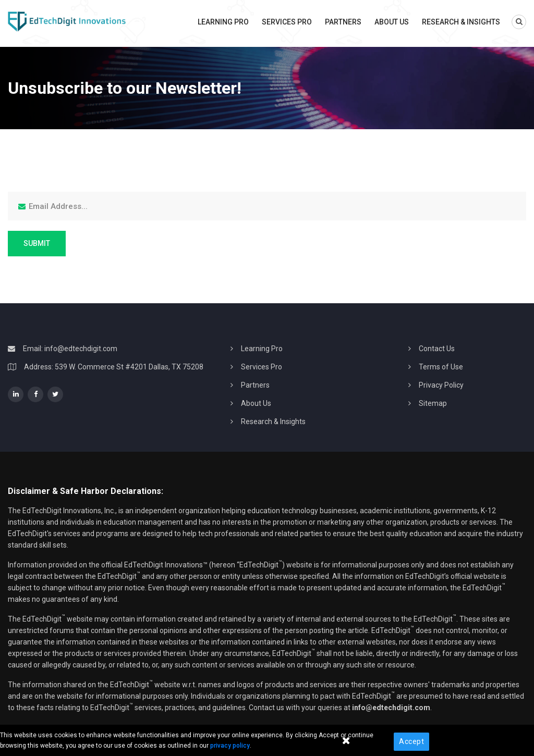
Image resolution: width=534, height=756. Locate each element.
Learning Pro (223, 22)
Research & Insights (461, 22)
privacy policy (230, 746)
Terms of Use (441, 367)
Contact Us (437, 349)
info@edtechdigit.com (81, 349)
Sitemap (433, 403)
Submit (37, 243)
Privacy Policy (441, 385)
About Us (392, 22)
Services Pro (287, 22)
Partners (343, 22)
